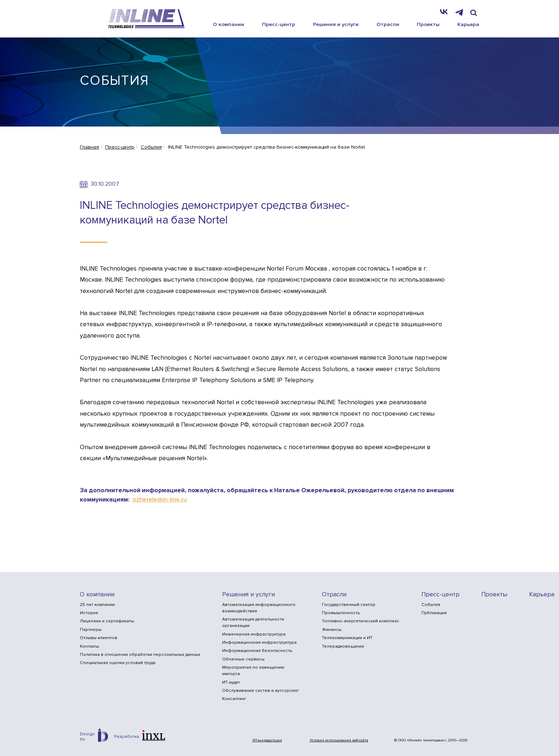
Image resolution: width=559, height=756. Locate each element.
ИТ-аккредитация (267, 740)
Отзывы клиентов (99, 638)
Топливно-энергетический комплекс (361, 621)
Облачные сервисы (243, 659)
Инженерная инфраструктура (254, 634)
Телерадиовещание (343, 646)
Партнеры (91, 630)
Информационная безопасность (257, 651)
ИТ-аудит (231, 682)
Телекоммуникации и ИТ (347, 638)
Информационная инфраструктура (259, 642)
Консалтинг (234, 699)
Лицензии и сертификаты (107, 621)
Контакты (89, 646)
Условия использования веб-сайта (339, 740)
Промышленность (341, 613)
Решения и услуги (336, 24)
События (431, 605)
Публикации (434, 613)
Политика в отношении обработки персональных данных (140, 655)
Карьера (468, 24)
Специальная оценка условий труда (118, 663)
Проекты (428, 24)
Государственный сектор (349, 605)
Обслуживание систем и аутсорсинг (260, 691)
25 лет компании (97, 605)
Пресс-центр (279, 24)
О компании (229, 24)
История (89, 613)
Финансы (332, 630)
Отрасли (388, 24)
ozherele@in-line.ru (160, 500)
